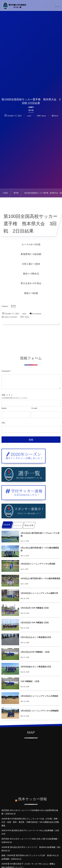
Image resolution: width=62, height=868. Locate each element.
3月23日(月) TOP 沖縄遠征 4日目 (35, 608)
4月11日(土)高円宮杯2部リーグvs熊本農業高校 (40, 549)
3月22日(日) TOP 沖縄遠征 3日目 (35, 623)
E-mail (34, 408)
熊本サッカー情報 (33, 797)
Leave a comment (11, 317)
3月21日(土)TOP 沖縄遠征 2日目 (35, 652)
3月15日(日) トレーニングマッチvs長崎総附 (40, 711)
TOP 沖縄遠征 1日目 (30, 681)
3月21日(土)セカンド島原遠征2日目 (36, 637)
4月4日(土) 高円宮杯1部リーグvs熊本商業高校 (40, 578)
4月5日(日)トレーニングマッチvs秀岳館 (38, 564)
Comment (6, 371)
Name (4, 408)
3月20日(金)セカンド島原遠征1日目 (36, 667)
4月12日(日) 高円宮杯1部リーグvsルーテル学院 (40, 534)
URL (3, 423)
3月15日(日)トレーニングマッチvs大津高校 (39, 696)
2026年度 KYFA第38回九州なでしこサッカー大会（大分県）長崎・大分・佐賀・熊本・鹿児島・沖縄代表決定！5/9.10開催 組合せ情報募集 (30, 822)
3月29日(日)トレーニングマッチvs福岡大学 (39, 593)
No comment (37, 314)
